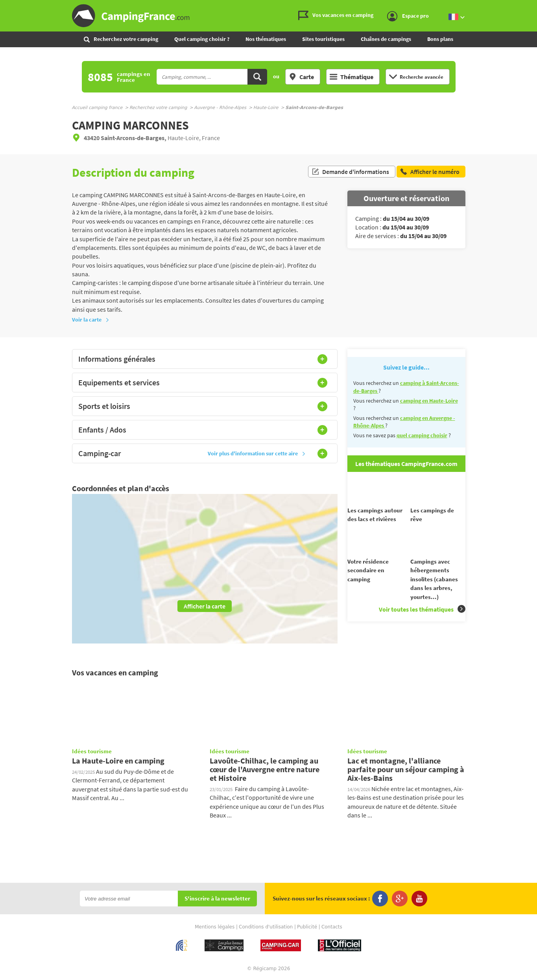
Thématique (352, 77)
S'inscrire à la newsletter (217, 899)
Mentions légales (215, 927)
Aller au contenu (531, 6)
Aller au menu (527, 6)
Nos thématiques (266, 39)
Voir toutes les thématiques (422, 623)
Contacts (332, 927)
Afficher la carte (205, 606)
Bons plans (440, 39)
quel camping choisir (422, 435)
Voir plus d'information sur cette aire (257, 453)
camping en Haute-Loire (429, 401)
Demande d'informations (350, 172)
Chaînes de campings (386, 39)
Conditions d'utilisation (266, 927)
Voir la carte (91, 320)
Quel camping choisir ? (202, 39)
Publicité (307, 927)
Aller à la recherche (535, 6)
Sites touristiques (323, 39)
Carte (301, 77)
